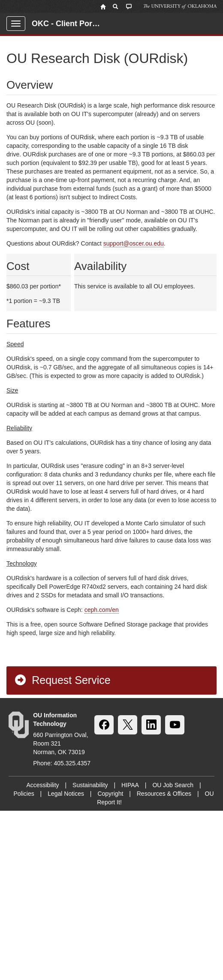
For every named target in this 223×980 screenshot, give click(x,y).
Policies (24, 794)
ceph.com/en (102, 610)
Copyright (110, 794)
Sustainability (90, 785)
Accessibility (42, 785)
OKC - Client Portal (66, 24)
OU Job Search (173, 785)
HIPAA (130, 785)
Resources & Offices (164, 794)
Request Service (62, 680)
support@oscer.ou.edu (134, 243)
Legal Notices (66, 794)
